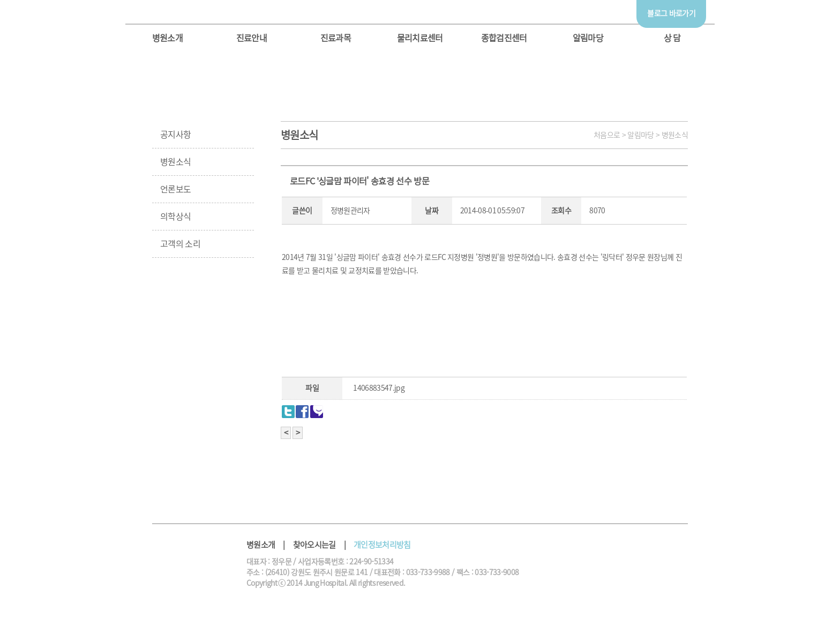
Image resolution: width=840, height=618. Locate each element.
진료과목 (336, 38)
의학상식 (175, 217)
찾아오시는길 (314, 545)
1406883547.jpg (379, 388)
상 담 (672, 38)
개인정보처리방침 (382, 545)
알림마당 (588, 38)
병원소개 (167, 38)
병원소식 (175, 162)
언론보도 (175, 189)
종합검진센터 (504, 38)
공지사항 (175, 135)
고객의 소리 (180, 244)
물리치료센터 (420, 38)
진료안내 (252, 38)
